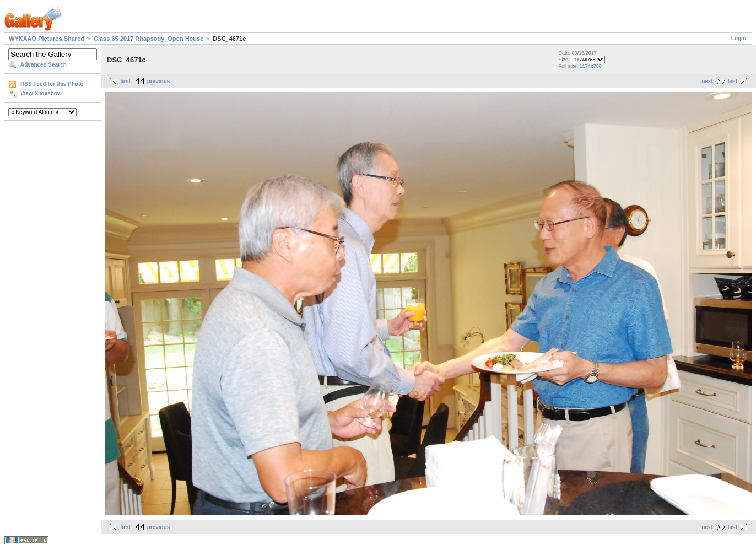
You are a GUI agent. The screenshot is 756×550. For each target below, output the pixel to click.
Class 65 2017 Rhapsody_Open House (148, 39)
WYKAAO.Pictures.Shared (47, 39)
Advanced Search (44, 65)
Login (739, 38)
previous (159, 81)
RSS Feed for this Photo (52, 84)
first (125, 81)
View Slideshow (41, 93)
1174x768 (591, 66)
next (707, 81)
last (733, 81)
